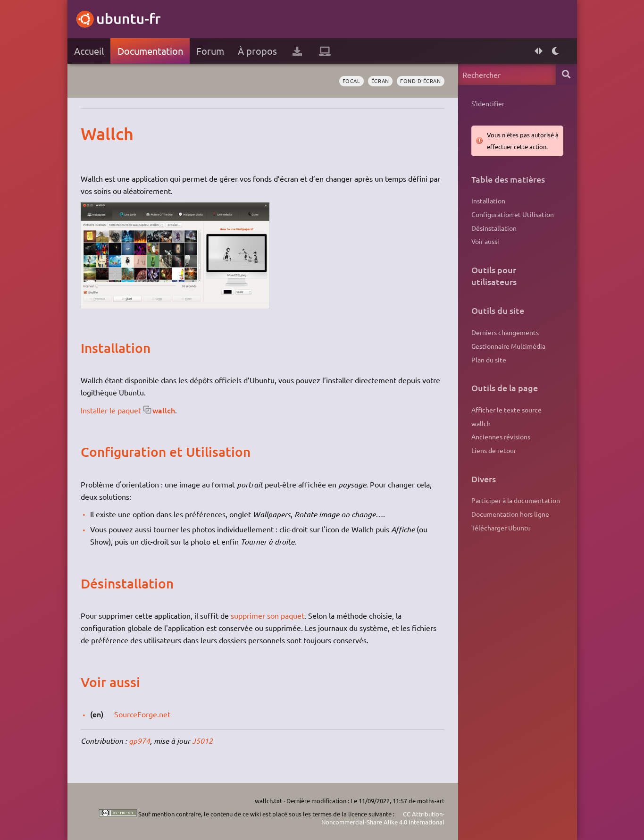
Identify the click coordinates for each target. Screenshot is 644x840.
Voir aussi (485, 241)
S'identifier (488, 103)
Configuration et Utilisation (513, 214)
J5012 (202, 741)
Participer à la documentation (516, 500)
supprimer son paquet (268, 615)
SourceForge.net (142, 714)
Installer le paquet (111, 410)
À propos (257, 51)
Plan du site (489, 360)
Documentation (150, 51)
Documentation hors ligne (510, 514)
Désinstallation (494, 228)
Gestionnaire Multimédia (508, 346)
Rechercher (566, 74)
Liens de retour (494, 450)
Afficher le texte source (506, 410)
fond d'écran (420, 81)
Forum (210, 51)
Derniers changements (505, 332)
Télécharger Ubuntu (501, 528)
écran (380, 81)
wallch (164, 410)
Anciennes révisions (501, 437)
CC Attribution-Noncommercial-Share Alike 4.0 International (383, 818)
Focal (351, 81)
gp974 (139, 741)
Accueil (89, 51)
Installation (488, 201)
